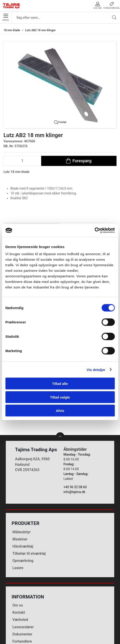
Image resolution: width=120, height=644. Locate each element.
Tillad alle (60, 384)
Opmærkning (23, 517)
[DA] (11, 6)
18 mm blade (12, 30)
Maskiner (20, 496)
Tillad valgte (60, 397)
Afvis (60, 411)
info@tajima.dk (74, 449)
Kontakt (19, 569)
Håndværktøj (23, 503)
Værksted (20, 577)
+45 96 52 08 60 (75, 444)
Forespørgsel (112, 5)
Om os (18, 562)
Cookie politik (24, 605)
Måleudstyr (22, 489)
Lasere (18, 525)
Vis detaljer (96, 370)
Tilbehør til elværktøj (29, 510)
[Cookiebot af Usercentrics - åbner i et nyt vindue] (94, 230)
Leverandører (23, 584)
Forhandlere (22, 598)
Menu (6, 18)
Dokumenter (22, 591)
